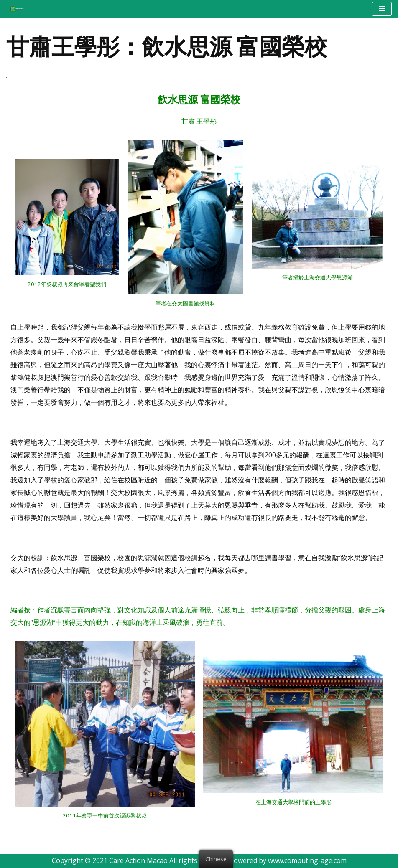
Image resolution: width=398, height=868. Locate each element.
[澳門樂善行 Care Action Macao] (15, 9)
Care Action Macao (138, 860)
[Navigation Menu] (382, 9)
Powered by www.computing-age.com (288, 860)
